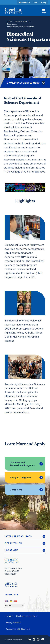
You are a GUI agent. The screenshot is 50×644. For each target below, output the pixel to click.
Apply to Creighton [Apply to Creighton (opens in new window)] (20, 478)
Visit (35, 2)
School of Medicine (22, 21)
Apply (44, 2)
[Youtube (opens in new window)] (43, 639)
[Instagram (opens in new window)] (38, 639)
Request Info (24, 2)
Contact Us (16, 490)
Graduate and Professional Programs (22, 464)
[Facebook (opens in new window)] (34, 639)
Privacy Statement (14, 623)
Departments (12, 24)
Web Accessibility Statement (18, 629)
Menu (44, 11)
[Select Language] (14, 605)
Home (9, 21)
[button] (25, 536)
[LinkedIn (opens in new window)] (30, 639)
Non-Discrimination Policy (27, 616)
